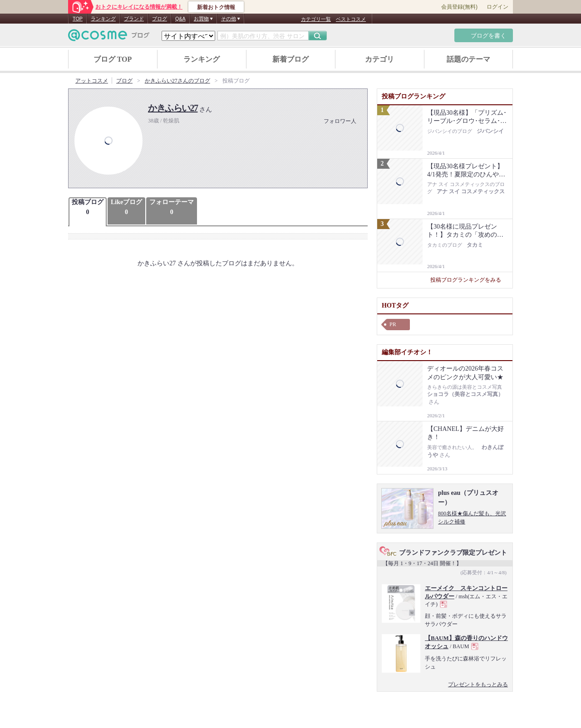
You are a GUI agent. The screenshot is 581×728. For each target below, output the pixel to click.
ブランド (134, 19)
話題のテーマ (468, 59)
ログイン (497, 7)
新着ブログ (290, 59)
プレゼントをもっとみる (478, 684)
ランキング (103, 19)
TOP (78, 19)
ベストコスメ (351, 19)
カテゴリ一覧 (316, 19)
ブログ (160, 19)
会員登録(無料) (459, 7)
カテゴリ (379, 59)
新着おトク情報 (216, 7)
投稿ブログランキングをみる (469, 280)
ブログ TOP (113, 59)
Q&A (180, 19)
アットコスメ (92, 81)
